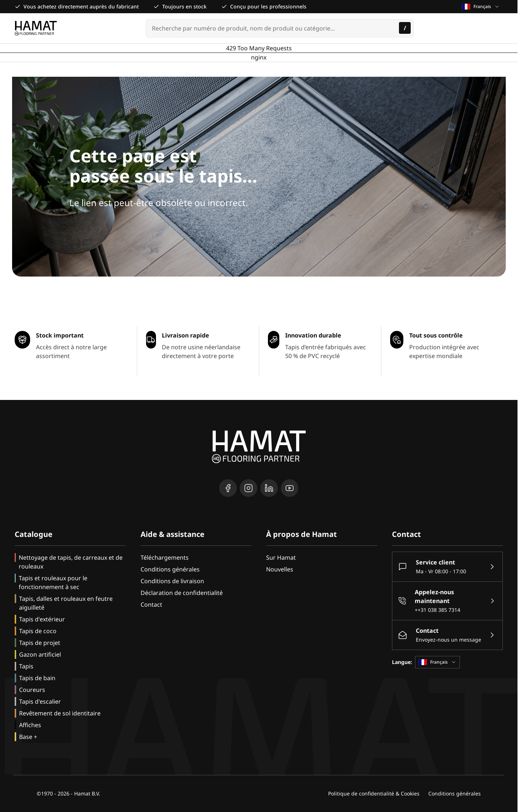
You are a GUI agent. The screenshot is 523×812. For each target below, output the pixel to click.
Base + (28, 737)
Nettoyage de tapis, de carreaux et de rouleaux (71, 562)
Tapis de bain (37, 678)
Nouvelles (280, 569)
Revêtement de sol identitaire (60, 713)
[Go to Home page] (36, 28)
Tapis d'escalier (40, 701)
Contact (151, 605)
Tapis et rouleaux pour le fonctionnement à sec (53, 582)
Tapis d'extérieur (42, 619)
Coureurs (32, 690)
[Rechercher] (405, 28)
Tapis (26, 666)
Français (481, 6)
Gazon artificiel (40, 654)
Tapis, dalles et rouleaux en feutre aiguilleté (66, 603)
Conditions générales (170, 569)
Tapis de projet (40, 643)
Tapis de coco (38, 631)
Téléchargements (165, 557)
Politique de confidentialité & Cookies (374, 793)
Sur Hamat (281, 557)
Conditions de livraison (172, 581)
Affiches (30, 725)
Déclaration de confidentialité (182, 593)
